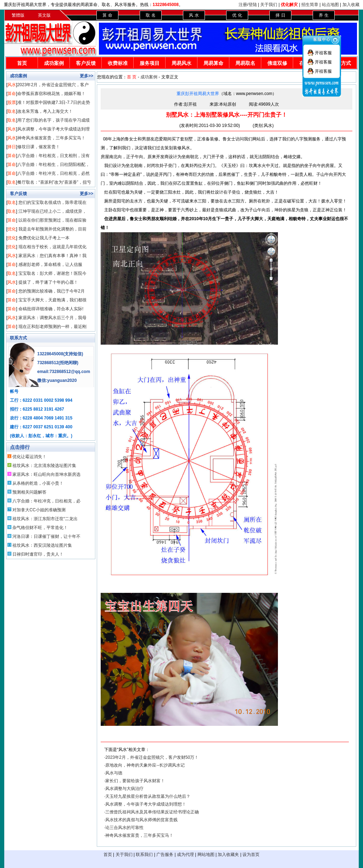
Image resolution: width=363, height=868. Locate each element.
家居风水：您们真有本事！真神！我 (52, 256)
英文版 (44, 15)
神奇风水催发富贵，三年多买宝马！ (51, 138)
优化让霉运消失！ (29, 457)
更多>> (86, 76)
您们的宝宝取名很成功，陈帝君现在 (52, 202)
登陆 (253, 5)
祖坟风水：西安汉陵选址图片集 (42, 545)
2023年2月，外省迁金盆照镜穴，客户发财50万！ (152, 757)
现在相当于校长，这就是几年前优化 (52, 247)
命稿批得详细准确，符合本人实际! (51, 309)
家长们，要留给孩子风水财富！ (135, 781)
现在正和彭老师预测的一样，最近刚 (52, 327)
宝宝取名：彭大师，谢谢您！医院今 (52, 273)
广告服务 (165, 855)
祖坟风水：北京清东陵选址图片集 (44, 466)
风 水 (194, 15)
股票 (12, 102)
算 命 (107, 15)
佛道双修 (277, 63)
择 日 (280, 15)
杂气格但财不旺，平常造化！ (40, 528)
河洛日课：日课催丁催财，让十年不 (46, 536)
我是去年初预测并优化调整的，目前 (52, 229)
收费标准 (118, 63)
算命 (12, 94)
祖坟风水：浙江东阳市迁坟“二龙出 (45, 519)
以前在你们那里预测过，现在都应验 (52, 220)
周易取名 (245, 63)
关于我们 (269, 5)
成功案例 (54, 63)
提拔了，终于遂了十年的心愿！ (48, 282)
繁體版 (18, 15)
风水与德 (114, 773)
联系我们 (144, 855)
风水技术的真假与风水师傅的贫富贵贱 (141, 820)
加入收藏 (351, 5)
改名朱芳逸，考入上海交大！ (45, 111)
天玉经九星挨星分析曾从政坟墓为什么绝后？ (148, 796)
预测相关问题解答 (29, 492)
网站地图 (206, 855)
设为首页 (251, 855)
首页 (22, 63)
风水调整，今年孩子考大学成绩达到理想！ (146, 804)
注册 (243, 5)
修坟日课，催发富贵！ (39, 147)
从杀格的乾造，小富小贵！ (38, 483)
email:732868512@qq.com (64, 372)
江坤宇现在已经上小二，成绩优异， (52, 211)
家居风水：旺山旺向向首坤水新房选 (46, 474)
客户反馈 (86, 63)
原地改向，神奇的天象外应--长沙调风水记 (145, 765)
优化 (12, 229)
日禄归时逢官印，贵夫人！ (38, 554)
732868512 (48, 363)
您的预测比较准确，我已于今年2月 (52, 291)
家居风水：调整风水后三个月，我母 (52, 318)
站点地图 (330, 5)
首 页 (132, 77)
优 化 (237, 15)
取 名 (150, 15)
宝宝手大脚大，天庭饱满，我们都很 (52, 300)
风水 (12, 85)
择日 (12, 147)
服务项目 (150, 63)
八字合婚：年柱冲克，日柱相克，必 (46, 501)
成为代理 (185, 855)
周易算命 (213, 63)
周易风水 (181, 63)
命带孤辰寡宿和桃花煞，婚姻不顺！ (51, 94)
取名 (12, 111)
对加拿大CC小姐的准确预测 (39, 510)
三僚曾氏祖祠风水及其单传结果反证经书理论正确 (152, 812)
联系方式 (18, 338)
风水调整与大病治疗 (124, 789)
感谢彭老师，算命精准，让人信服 (50, 265)
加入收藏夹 (228, 855)
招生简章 (310, 5)
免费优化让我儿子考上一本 (44, 238)
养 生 (323, 15)
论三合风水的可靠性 (124, 828)
